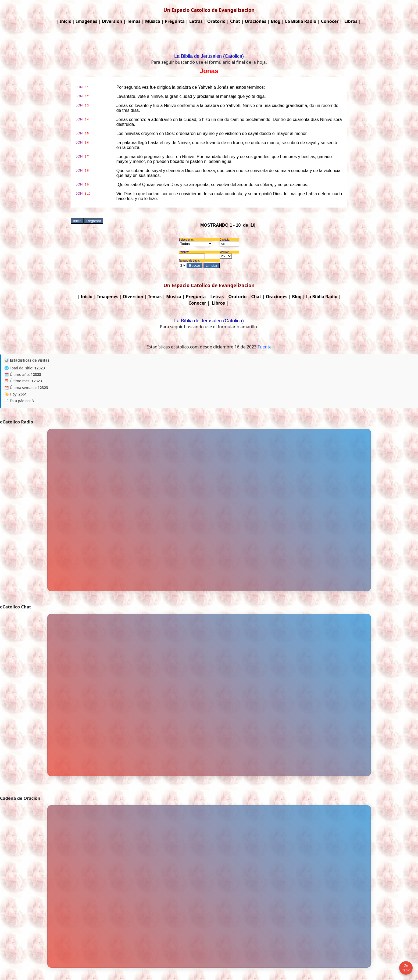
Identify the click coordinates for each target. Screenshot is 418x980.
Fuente (265, 347)
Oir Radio (406, 968)
